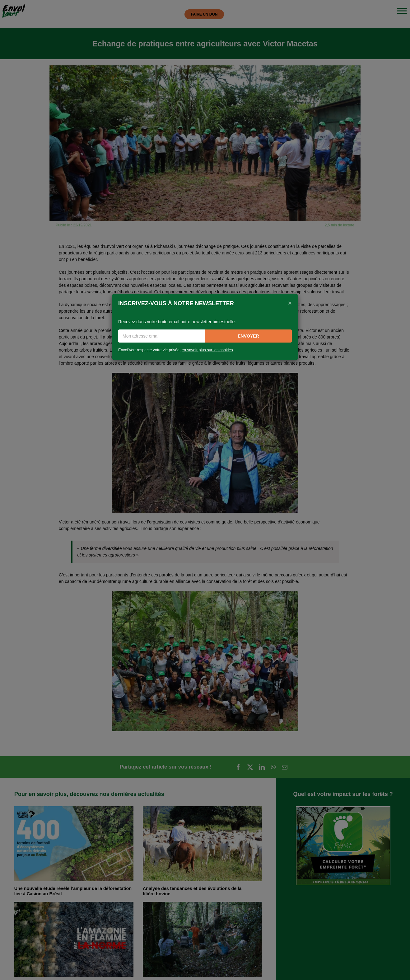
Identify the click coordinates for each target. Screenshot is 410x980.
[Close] (290, 303)
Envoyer (248, 336)
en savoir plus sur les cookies (207, 350)
